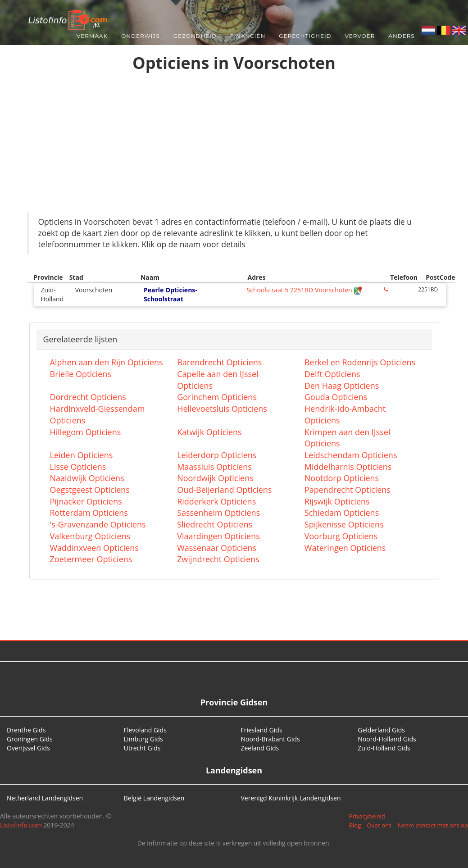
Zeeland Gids (260, 748)
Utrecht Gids (142, 748)
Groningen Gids (30, 739)
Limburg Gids (143, 739)
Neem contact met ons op (433, 825)
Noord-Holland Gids (387, 739)
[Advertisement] (234, 144)
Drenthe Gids (26, 730)
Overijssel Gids (28, 748)
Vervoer (360, 36)
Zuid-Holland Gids (384, 748)
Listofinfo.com (21, 825)
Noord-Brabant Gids (270, 739)
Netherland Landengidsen (45, 798)
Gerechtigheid (305, 36)
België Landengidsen (154, 798)
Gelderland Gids (381, 730)
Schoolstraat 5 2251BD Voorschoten (304, 290)
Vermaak (92, 36)
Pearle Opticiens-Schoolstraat (170, 294)
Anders (401, 36)
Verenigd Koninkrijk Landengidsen (291, 798)
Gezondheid (195, 36)
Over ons (379, 825)
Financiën (248, 36)
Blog (355, 825)
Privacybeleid (367, 816)
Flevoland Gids (145, 730)
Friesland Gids (262, 730)
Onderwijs (141, 36)
